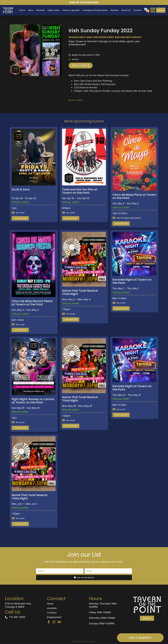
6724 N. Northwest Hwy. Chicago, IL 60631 (18, 606)
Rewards (40, 10)
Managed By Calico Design (84, 642)
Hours (50, 604)
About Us (126, 10)
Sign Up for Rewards (84, 2)
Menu (31, 10)
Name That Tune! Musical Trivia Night (80, 293)
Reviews (115, 10)
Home (22, 10)
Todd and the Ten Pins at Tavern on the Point (80, 192)
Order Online (54, 10)
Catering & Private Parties (95, 10)
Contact (137, 10)
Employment (54, 618)
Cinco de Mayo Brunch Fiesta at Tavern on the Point (32, 303)
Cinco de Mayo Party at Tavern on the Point (134, 197)
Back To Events (76, 101)
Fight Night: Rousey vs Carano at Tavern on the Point (33, 401)
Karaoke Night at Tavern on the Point (132, 282)
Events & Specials (71, 10)
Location (52, 609)
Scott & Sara (21, 190)
